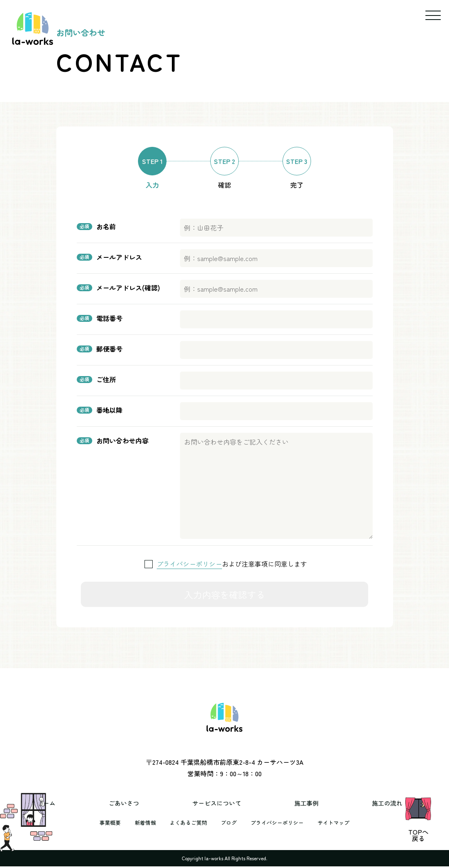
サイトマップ (339, 833)
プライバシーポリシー (189, 564)
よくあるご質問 (186, 833)
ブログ (229, 833)
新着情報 (141, 833)
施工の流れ (358, 814)
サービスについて (221, 814)
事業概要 (104, 833)
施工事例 (295, 814)
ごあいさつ (144, 814)
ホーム (84, 814)
